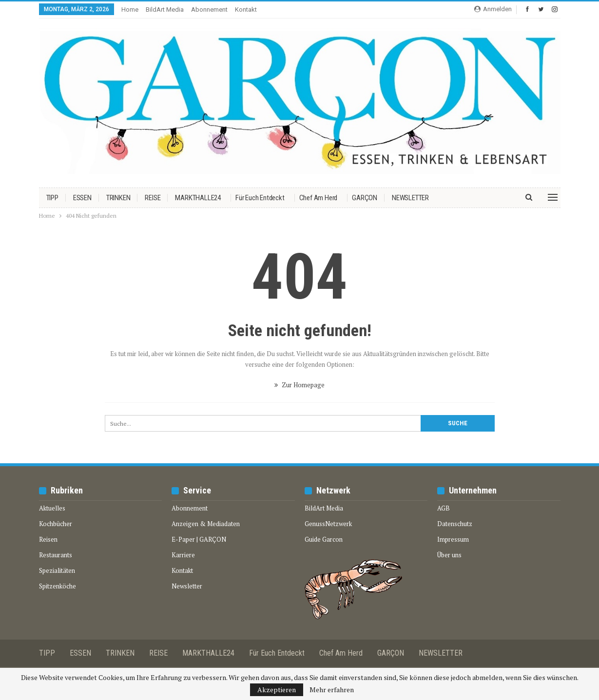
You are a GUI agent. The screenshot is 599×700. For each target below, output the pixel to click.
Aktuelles (52, 508)
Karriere (183, 555)
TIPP (52, 198)
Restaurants (56, 555)
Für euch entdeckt (260, 198)
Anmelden (493, 9)
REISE (153, 198)
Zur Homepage (299, 385)
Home (130, 9)
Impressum (453, 539)
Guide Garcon (324, 539)
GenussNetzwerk (328, 524)
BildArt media (165, 9)
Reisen (48, 539)
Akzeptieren (277, 690)
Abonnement (209, 9)
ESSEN (82, 198)
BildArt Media (324, 508)
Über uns (449, 555)
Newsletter (187, 586)
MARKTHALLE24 (198, 198)
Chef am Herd (319, 198)
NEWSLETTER (410, 198)
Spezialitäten (57, 570)
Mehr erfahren (332, 690)
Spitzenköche (58, 586)
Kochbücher (56, 524)
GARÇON (365, 198)
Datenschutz (455, 524)
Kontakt (246, 9)
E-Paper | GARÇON (199, 539)
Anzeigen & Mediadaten (206, 524)
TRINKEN (118, 198)
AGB (444, 508)
